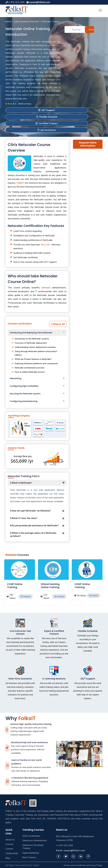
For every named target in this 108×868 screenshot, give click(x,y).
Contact (9, 849)
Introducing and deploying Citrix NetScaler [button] (31, 333)
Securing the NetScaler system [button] (25, 394)
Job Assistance (47, 130)
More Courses (29, 857)
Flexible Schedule (47, 117)
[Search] (76, 30)
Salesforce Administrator (35, 840)
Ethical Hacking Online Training (51, 586)
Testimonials (12, 853)
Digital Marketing (31, 853)
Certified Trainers (47, 123)
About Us (10, 840)
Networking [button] (16, 378)
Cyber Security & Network (26, 21)
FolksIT (20, 183)
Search (91, 29)
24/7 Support (47, 110)
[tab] (37, 333)
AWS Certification (31, 836)
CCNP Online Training (15, 586)
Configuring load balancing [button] (24, 401)
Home (8, 21)
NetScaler (45, 245)
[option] (20, 584)
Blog (8, 858)
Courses (9, 844)
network (46, 288)
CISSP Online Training (83, 586)
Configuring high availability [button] (24, 386)
